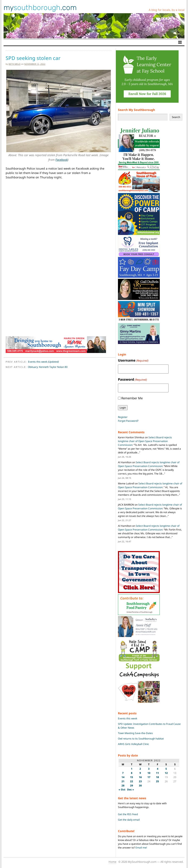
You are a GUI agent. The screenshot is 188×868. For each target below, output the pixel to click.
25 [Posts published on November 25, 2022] (157, 781)
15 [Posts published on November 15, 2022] (132, 777)
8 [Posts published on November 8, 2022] (132, 773)
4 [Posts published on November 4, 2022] (158, 769)
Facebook (62, 160)
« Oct (122, 790)
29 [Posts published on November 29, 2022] (132, 786)
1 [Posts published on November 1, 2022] (132, 769)
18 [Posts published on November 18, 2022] (157, 777)
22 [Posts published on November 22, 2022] (132, 781)
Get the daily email (129, 820)
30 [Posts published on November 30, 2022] (140, 786)
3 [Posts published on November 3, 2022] (149, 769)
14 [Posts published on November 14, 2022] (123, 777)
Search (176, 117)
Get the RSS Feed (128, 814)
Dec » (131, 790)
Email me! (141, 848)
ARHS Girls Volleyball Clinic (134, 744)
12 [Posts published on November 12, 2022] (166, 773)
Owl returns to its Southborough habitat (141, 739)
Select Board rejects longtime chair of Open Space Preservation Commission (145, 441)
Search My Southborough (136, 110)
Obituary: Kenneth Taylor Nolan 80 (48, 367)
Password (132, 380)
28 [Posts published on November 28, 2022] (123, 786)
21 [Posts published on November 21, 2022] (123, 781)
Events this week (43, 362)
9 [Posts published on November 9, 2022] (140, 773)
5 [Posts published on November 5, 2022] (166, 769)
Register (123, 417)
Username (133, 360)
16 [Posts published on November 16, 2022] (140, 777)
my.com (40, 8)
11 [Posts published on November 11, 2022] (157, 773)
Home (112, 862)
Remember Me (132, 398)
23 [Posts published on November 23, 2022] (140, 781)
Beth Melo (15, 64)
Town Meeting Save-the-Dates (135, 733)
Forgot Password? (128, 421)
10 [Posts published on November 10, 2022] (149, 773)
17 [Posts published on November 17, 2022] (149, 777)
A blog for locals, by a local (167, 10)
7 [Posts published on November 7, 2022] (123, 773)
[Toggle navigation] (180, 42)
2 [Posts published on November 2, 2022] (140, 769)
